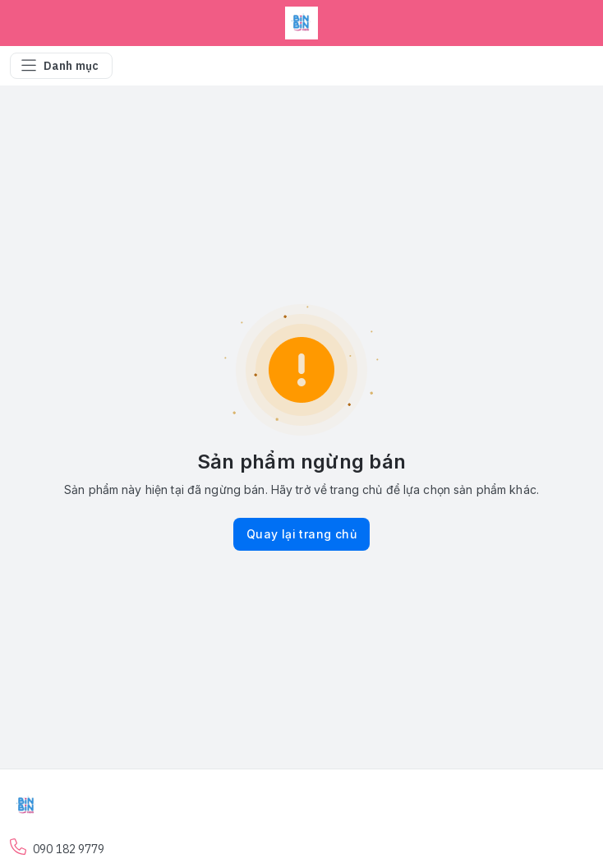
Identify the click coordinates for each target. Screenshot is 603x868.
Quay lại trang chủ (301, 534)
